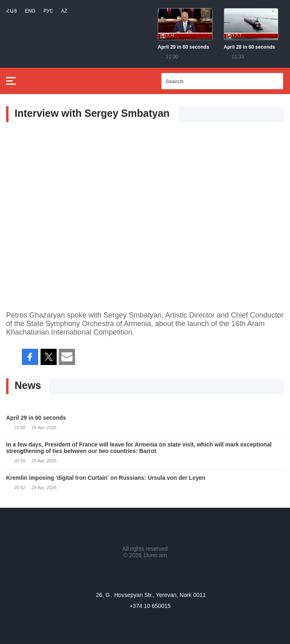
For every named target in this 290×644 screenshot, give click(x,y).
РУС (48, 11)
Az (64, 11)
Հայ (12, 11)
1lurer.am (155, 555)
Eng (30, 11)
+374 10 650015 (150, 606)
